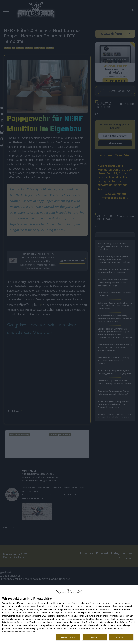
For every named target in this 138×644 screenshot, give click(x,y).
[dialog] (69, 615)
